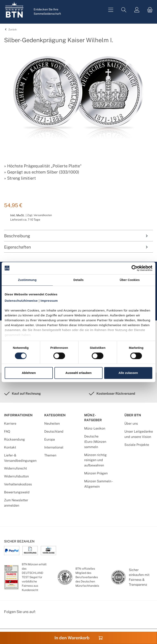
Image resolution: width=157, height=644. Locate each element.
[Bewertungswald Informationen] (28, 622)
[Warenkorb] (149, 10)
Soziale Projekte (137, 445)
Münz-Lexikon (95, 428)
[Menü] (111, 10)
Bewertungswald (17, 492)
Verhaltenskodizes (18, 484)
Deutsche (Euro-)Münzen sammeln (95, 442)
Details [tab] (78, 280)
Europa (50, 439)
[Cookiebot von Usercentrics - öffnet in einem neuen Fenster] (134, 268)
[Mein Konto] (137, 10)
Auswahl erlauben (78, 373)
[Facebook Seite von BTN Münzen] (8, 622)
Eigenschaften (76, 247)
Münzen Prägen (96, 473)
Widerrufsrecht (15, 468)
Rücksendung (14, 439)
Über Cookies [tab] (130, 280)
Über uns (131, 424)
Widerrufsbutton (16, 476)
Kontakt (10, 447)
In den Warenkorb (79, 638)
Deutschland (54, 431)
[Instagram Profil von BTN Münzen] (18, 622)
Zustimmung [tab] (27, 280)
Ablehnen (29, 373)
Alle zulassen (128, 373)
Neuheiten (52, 424)
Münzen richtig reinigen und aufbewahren (95, 460)
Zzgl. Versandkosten (39, 215)
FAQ (7, 431)
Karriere (10, 424)
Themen (50, 455)
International (54, 447)
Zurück (10, 30)
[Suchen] (124, 10)
